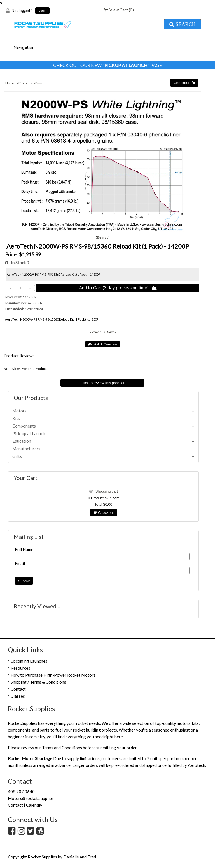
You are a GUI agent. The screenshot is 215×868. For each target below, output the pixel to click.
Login (42, 11)
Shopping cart (107, 491)
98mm (38, 83)
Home (10, 83)
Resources (20, 668)
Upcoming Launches (29, 661)
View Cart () (119, 10)
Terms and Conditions (62, 748)
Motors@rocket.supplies (31, 798)
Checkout (103, 513)
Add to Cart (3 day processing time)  (118, 288)
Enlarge (103, 237)
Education (22, 441)
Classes (18, 696)
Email (20, 563)
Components (24, 426)
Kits (16, 418)
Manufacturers (26, 449)
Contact (18, 689)
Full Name (24, 549)
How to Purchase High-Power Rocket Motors (53, 675)
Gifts (17, 456)
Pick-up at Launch (29, 433)
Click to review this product (102, 383)
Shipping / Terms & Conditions (38, 682)
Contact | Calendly (25, 805)
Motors (24, 83)
